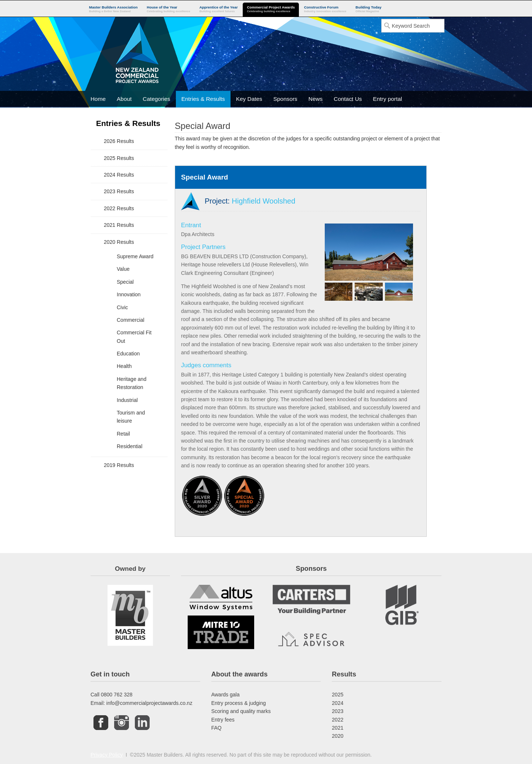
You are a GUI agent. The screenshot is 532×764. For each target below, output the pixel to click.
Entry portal (387, 99)
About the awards (240, 674)
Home (98, 99)
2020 (337, 736)
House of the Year (168, 9)
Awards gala (226, 695)
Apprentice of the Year (219, 9)
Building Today (368, 9)
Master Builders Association (113, 9)
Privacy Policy (107, 755)
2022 (337, 720)
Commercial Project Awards (271, 9)
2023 (337, 711)
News (316, 99)
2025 (337, 695)
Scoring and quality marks (241, 711)
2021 (337, 728)
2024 (337, 703)
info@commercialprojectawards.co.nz (149, 703)
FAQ (216, 728)
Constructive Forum (325, 9)
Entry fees (223, 720)
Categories (156, 99)
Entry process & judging (239, 703)
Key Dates (249, 99)
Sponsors (285, 99)
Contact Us (348, 99)
